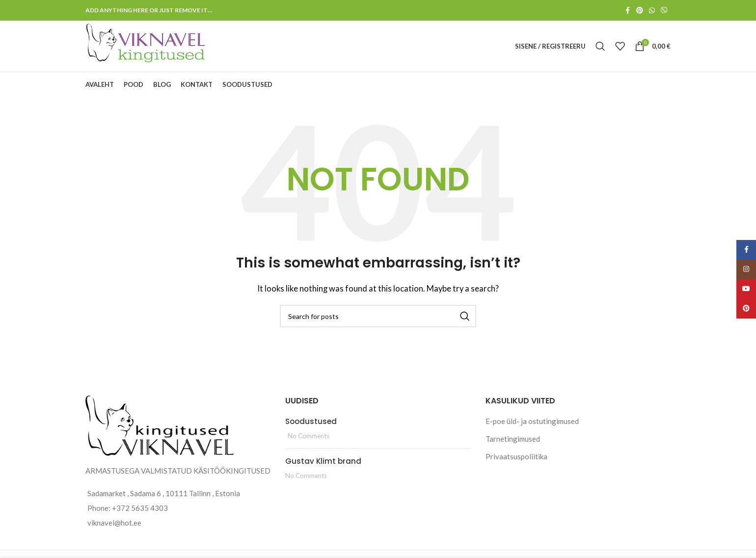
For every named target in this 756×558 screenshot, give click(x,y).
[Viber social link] (664, 11)
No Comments (309, 436)
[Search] (600, 46)
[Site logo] (146, 45)
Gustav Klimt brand (323, 461)
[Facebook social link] (627, 11)
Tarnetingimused (513, 439)
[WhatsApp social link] (652, 11)
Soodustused (311, 421)
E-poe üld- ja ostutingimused (532, 421)
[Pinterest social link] (640, 11)
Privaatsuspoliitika (516, 456)
